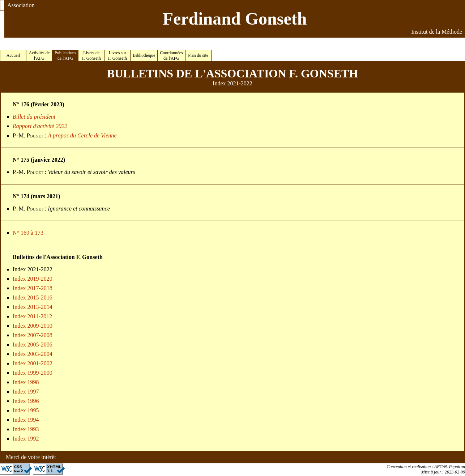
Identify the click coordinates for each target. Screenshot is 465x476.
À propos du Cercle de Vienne (82, 135)
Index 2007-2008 (33, 335)
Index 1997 (26, 392)
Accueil (13, 55)
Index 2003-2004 (33, 354)
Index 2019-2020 (33, 279)
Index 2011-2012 (32, 316)
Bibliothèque (144, 55)
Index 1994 (26, 420)
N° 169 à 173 (28, 233)
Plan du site (198, 55)
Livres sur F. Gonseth (118, 56)
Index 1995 (26, 410)
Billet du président (34, 117)
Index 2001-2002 (33, 363)
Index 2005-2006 (33, 345)
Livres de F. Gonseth (91, 56)
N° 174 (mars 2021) (36, 196)
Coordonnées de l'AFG (171, 56)
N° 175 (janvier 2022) (39, 160)
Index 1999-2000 (33, 373)
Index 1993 (26, 429)
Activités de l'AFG (39, 56)
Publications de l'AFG (65, 56)
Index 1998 (26, 382)
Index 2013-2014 (33, 307)
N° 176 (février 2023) (39, 104)
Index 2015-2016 (33, 297)
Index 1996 (26, 401)
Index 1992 (26, 439)
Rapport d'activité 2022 (40, 126)
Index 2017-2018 (33, 288)
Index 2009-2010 (33, 326)
